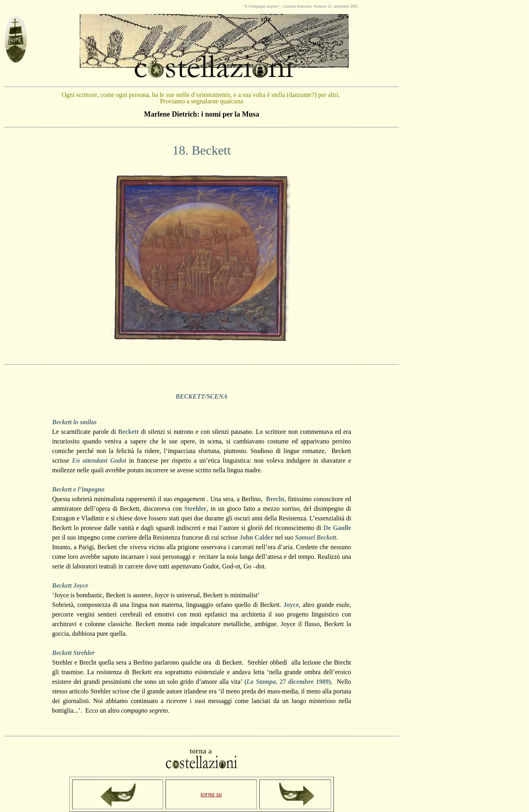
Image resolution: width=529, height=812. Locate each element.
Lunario (290, 6)
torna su (211, 794)
